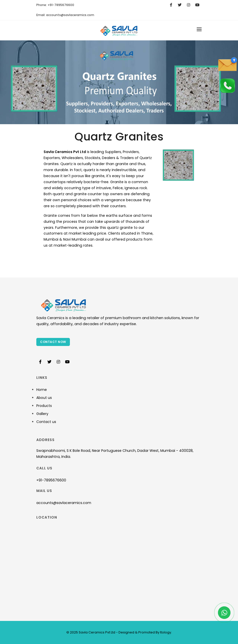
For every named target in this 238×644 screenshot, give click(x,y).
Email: (65, 15)
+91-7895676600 (51, 480)
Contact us (46, 422)
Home (42, 390)
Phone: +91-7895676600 (55, 5)
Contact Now (53, 342)
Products (44, 406)
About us (44, 398)
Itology (165, 632)
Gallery (42, 414)
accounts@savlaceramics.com (64, 503)
